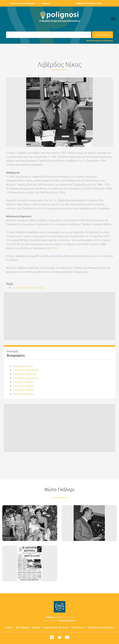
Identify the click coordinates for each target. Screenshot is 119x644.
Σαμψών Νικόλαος (23, 386)
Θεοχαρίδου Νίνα (23, 366)
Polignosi (50, 617)
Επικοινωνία (78, 627)
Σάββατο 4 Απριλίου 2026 (89, 3)
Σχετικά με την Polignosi (23, 3)
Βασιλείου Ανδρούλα (25, 374)
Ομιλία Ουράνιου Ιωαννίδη (27, 288)
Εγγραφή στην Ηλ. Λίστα (56, 627)
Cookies (9, 627)
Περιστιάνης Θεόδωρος (26, 370)
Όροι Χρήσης (22, 627)
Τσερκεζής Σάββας (23, 390)
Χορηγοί (46, 3)
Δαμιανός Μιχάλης (23, 394)
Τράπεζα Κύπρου (67, 620)
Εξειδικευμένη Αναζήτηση (100, 40)
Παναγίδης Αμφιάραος (26, 378)
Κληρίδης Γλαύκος (23, 382)
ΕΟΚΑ (54, 248)
